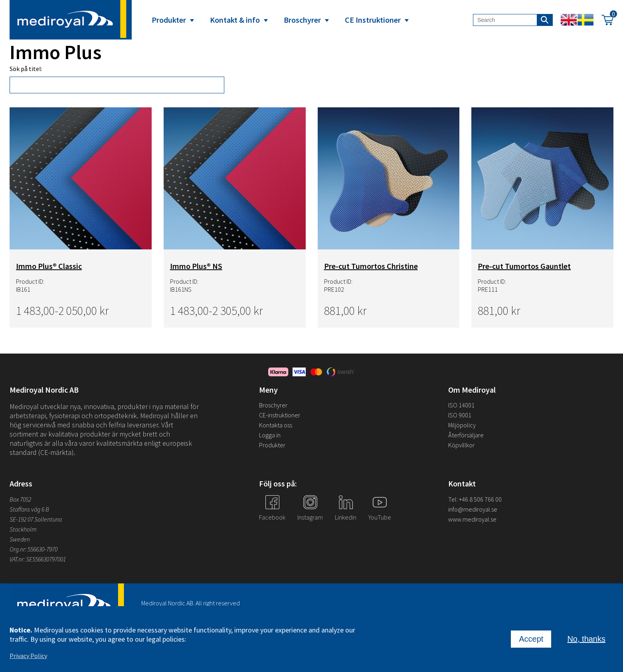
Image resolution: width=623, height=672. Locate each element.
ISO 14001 (461, 405)
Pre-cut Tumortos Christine (371, 266)
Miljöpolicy (462, 425)
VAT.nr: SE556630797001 (38, 559)
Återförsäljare (466, 435)
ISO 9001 (460, 415)
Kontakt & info (235, 20)
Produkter (169, 20)
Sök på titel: (26, 69)
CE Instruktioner (373, 20)
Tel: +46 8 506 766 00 (475, 499)
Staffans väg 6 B (29, 509)
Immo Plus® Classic (49, 266)
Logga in (270, 435)
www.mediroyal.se (472, 519)
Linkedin (346, 517)
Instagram (310, 517)
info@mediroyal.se (473, 509)
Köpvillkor (461, 445)
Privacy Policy (28, 656)
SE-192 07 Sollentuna (36, 519)
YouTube (380, 517)
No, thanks (586, 640)
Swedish (585, 20)
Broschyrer (302, 20)
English (569, 20)
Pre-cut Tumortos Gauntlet (524, 266)
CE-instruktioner (280, 415)
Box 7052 (20, 499)
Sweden (20, 539)
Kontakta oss (276, 425)
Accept (531, 640)
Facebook (272, 517)
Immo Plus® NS (196, 266)
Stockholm (23, 529)
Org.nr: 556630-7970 (34, 549)
